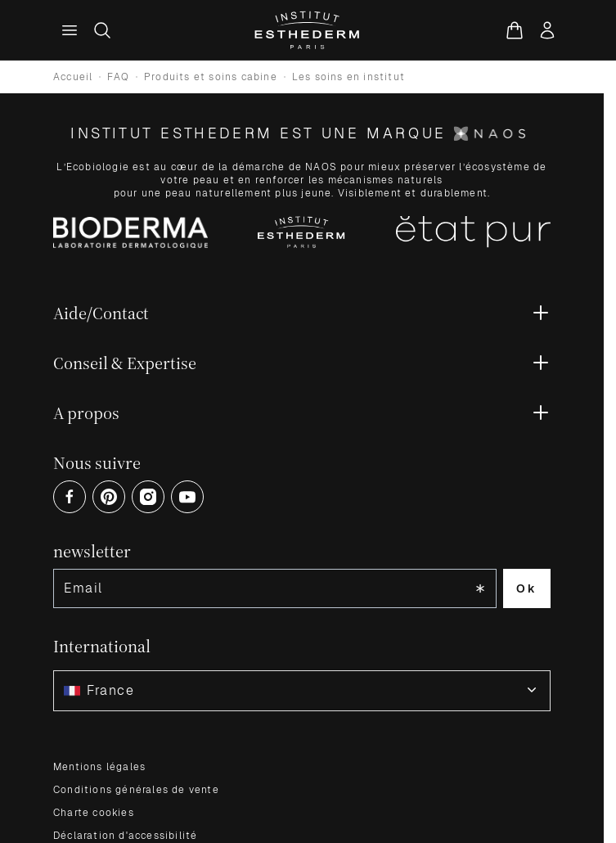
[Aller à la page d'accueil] (308, 30)
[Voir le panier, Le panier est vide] (515, 30)
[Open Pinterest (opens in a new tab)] (109, 497)
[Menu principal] (70, 30)
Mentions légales (99, 767)
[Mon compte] (547, 30)
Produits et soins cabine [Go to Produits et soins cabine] (211, 77)
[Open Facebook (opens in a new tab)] (70, 497)
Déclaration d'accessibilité (125, 836)
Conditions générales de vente (136, 790)
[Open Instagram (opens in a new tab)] (148, 497)
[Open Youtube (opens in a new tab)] (187, 497)
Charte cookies (94, 813)
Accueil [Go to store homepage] (73, 77)
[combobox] (302, 691)
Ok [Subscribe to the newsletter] (527, 588)
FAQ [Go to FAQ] (118, 77)
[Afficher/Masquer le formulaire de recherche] (102, 30)
